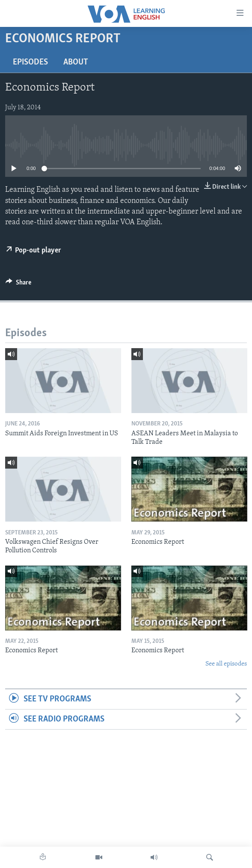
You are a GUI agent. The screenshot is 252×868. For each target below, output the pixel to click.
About (76, 62)
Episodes (30, 62)
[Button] (18, 284)
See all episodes (226, 664)
